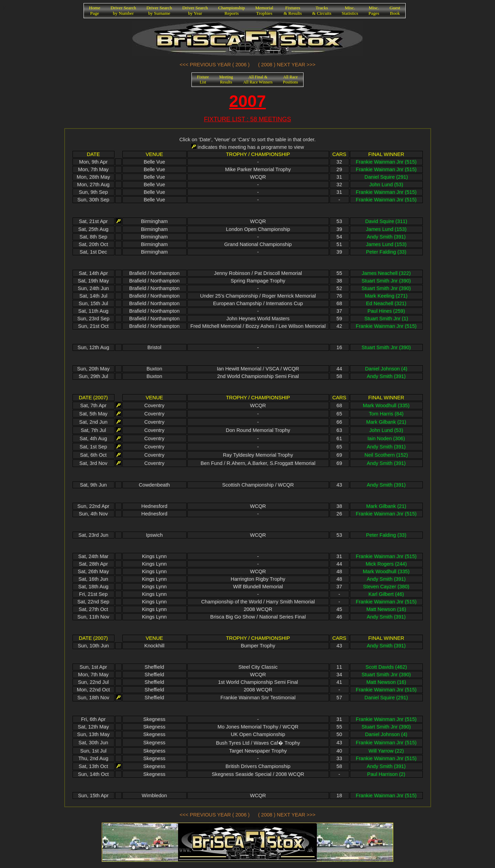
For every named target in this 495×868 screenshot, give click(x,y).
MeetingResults (226, 80)
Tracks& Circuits (322, 10)
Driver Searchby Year (195, 10)
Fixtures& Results (293, 10)
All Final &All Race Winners (258, 80)
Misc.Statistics (350, 10)
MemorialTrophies (265, 10)
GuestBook (395, 10)
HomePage (95, 10)
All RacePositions (290, 80)
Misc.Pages (374, 10)
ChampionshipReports (232, 10)
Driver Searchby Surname (159, 10)
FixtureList (203, 80)
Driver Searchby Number (123, 10)
